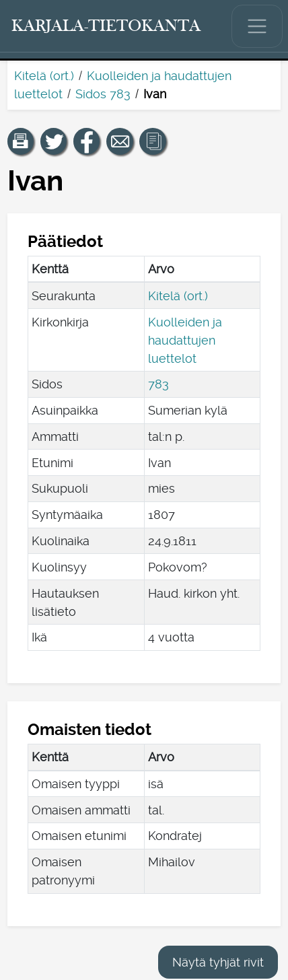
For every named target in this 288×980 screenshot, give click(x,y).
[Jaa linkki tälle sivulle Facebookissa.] (87, 141)
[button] (21, 141)
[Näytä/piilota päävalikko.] (257, 26)
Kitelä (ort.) (44, 76)
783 (158, 384)
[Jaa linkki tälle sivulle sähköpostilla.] (120, 141)
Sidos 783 (103, 94)
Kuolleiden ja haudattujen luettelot (185, 340)
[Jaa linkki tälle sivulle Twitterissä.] (54, 141)
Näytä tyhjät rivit (218, 962)
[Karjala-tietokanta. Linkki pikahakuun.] (106, 26)
